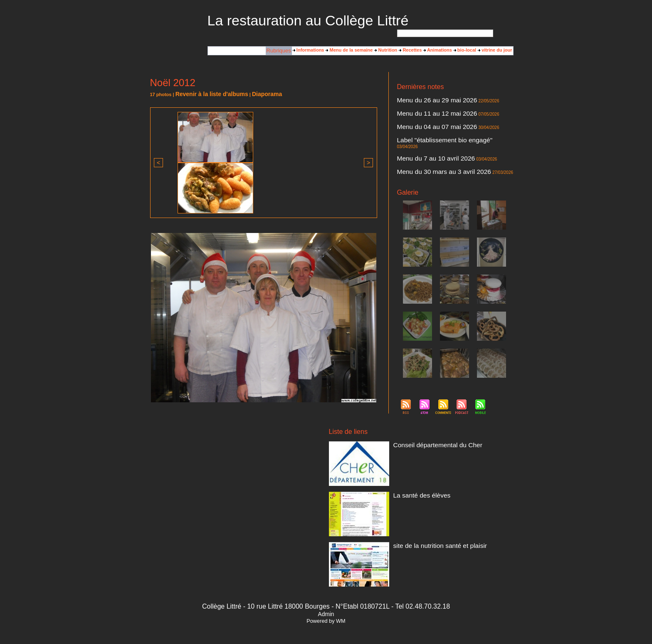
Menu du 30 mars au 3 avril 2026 (431, 154)
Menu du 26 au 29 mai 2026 (426, 99)
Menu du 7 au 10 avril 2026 (425, 143)
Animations (438, 50)
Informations (309, 50)
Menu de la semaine (349, 50)
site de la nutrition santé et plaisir (427, 540)
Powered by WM (326, 616)
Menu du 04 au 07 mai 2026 (426, 121)
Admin (326, 609)
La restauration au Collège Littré (308, 20)
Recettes (410, 50)
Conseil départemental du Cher (425, 439)
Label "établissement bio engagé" (431, 132)
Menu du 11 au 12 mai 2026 (426, 110)
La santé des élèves (414, 490)
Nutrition (386, 50)
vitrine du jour (495, 50)
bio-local (465, 50)
